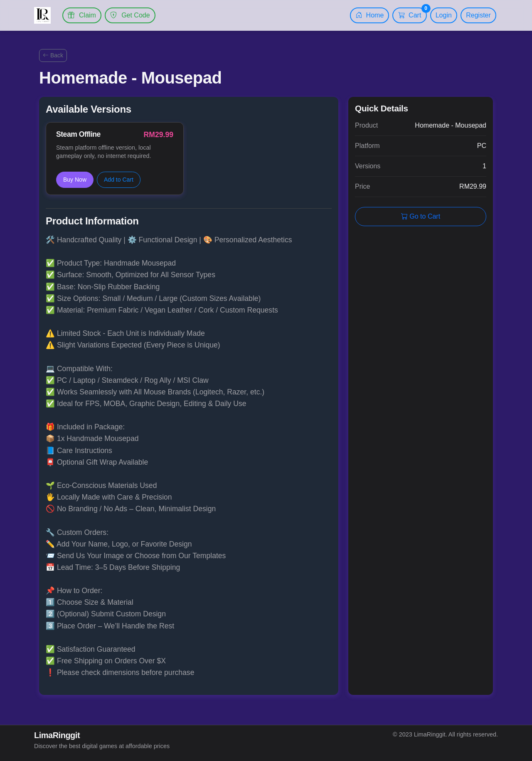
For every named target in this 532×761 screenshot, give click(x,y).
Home (369, 15)
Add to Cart (119, 180)
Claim (82, 15)
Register (478, 15)
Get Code (130, 15)
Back (53, 55)
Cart (413, 13)
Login (444, 15)
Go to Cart (421, 216)
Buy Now (75, 180)
